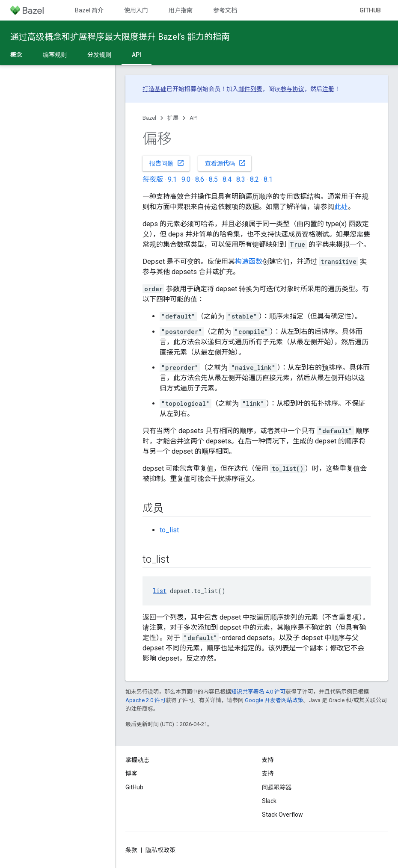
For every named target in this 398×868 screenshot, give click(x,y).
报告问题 (167, 163)
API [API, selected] (137, 55)
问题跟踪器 (277, 787)
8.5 (213, 179)
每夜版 (153, 179)
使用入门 (136, 10)
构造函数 (249, 261)
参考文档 (225, 10)
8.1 (268, 179)
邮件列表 (250, 89)
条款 (131, 850)
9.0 (186, 179)
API (194, 118)
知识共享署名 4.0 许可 (258, 692)
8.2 (254, 179)
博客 (131, 774)
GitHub (370, 10)
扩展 (173, 118)
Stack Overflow (282, 815)
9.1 (172, 179)
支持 (268, 774)
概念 (16, 55)
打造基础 (154, 89)
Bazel (149, 118)
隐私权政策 (160, 850)
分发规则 (99, 55)
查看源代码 (226, 163)
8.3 (241, 179)
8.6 (200, 179)
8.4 (227, 179)
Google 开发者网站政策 (274, 700)
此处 (341, 207)
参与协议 (292, 89)
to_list (169, 530)
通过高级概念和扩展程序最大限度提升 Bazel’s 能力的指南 (120, 37)
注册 (328, 89)
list (160, 591)
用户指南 (181, 10)
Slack (269, 801)
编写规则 (55, 55)
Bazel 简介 (89, 10)
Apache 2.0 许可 (146, 700)
